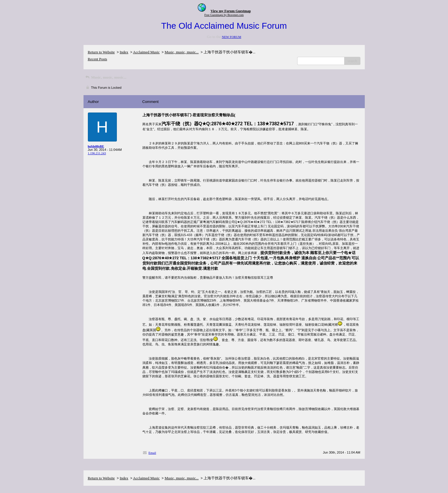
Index (124, 52)
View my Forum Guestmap (231, 11)
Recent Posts (98, 59)
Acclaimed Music (146, 52)
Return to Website (101, 52)
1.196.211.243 (97, 153)
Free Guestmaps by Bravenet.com (224, 15)
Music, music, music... (182, 52)
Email (152, 453)
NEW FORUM (232, 37)
